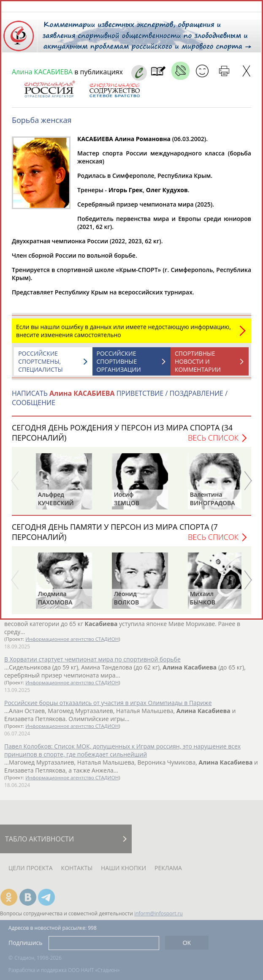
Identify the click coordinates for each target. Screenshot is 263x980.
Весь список (213, 442)
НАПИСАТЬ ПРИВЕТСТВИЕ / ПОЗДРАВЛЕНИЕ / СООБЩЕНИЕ (120, 402)
